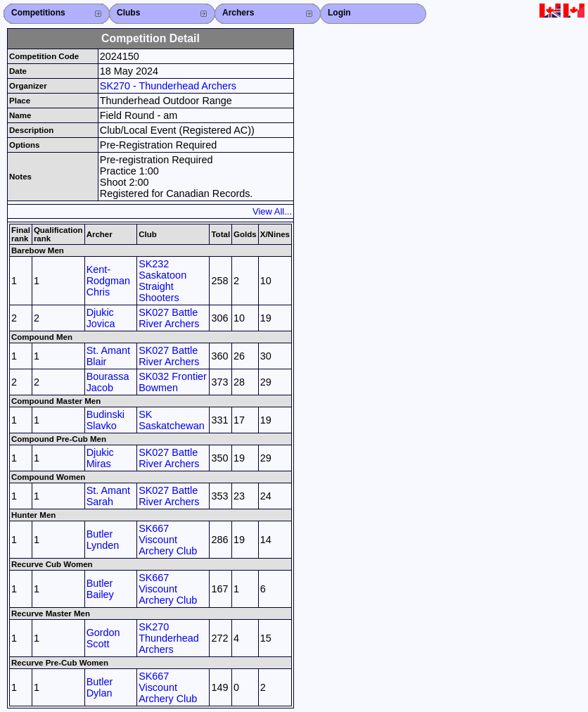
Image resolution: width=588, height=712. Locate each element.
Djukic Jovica (101, 318)
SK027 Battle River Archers (169, 318)
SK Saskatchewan (172, 420)
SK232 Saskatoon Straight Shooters (162, 281)
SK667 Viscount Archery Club (168, 540)
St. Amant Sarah (108, 496)
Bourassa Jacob (108, 382)
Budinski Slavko (106, 420)
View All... (272, 211)
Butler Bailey (100, 589)
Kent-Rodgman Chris (108, 281)
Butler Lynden (103, 540)
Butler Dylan (100, 687)
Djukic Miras (100, 458)
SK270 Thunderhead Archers (169, 638)
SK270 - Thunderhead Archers (168, 86)
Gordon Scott (103, 638)
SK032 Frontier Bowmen (173, 382)
